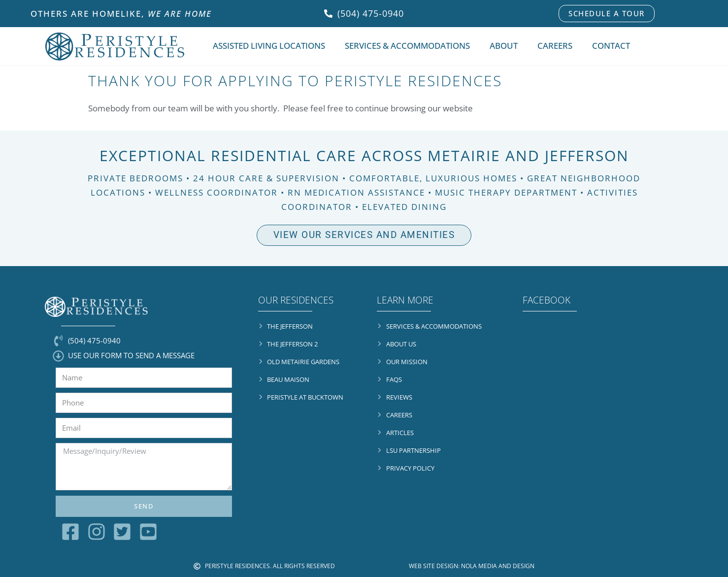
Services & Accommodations (407, 46)
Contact (611, 46)
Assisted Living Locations (269, 46)
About (504, 46)
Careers (555, 46)
